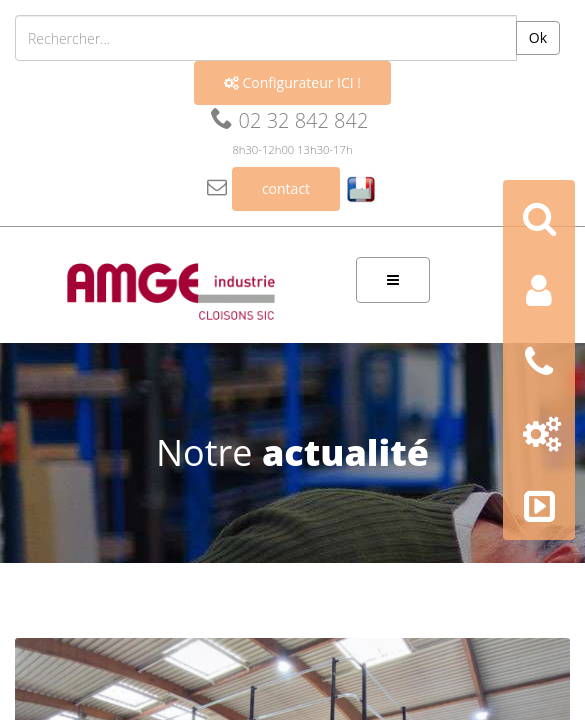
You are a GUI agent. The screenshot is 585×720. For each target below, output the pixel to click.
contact (286, 188)
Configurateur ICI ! (292, 82)
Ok (538, 37)
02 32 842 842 (289, 120)
